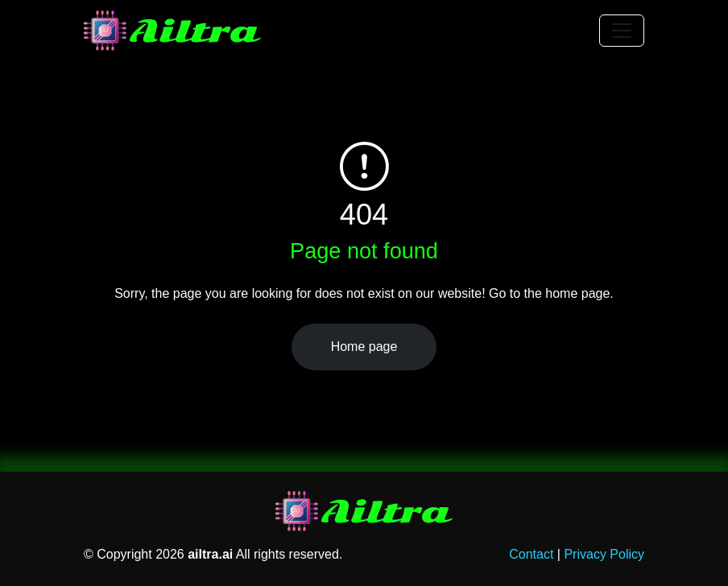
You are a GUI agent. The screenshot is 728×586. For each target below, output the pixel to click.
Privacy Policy (604, 554)
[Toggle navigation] (622, 31)
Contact (531, 554)
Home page (364, 347)
